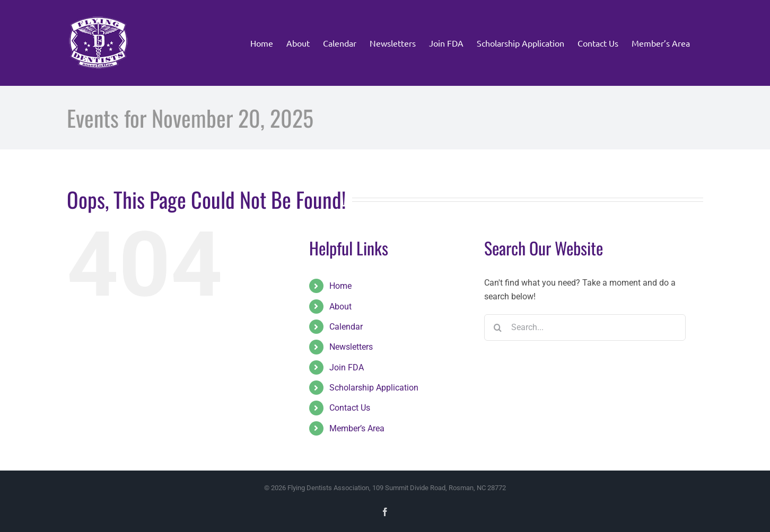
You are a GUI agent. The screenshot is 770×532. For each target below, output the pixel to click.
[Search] (497, 327)
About (340, 307)
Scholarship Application (374, 388)
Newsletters (351, 347)
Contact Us (350, 408)
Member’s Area (357, 428)
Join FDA (347, 367)
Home (340, 286)
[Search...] (585, 327)
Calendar (346, 327)
